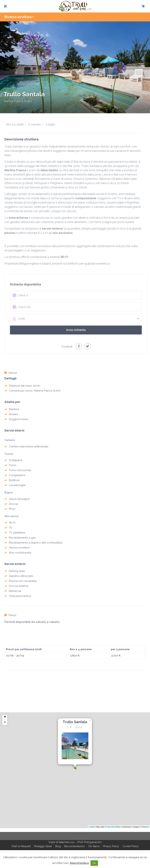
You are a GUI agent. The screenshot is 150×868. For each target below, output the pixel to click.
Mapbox (146, 827)
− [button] (5, 722)
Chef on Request (21, 846)
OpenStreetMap (114, 827)
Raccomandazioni (74, 846)
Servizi (11, 373)
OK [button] (94, 863)
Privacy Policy (111, 846)
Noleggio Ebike (43, 846)
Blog (58, 846)
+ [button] (5, 717)
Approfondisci (79, 863)
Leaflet (92, 827)
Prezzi (10, 615)
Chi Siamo (94, 846)
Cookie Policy (131, 846)
